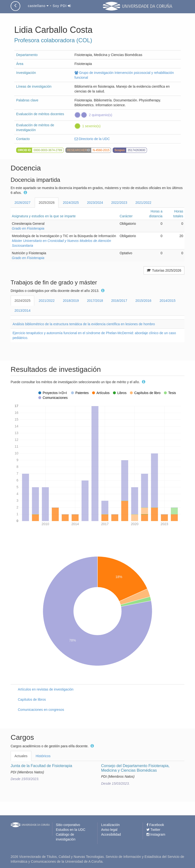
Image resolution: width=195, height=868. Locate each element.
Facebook (155, 825)
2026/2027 (22, 203)
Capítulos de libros (32, 699)
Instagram (156, 834)
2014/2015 (167, 301)
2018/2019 (71, 301)
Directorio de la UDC (92, 139)
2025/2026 (47, 203)
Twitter (153, 830)
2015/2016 (143, 301)
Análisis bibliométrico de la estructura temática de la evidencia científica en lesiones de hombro (84, 324)
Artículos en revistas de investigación (46, 689)
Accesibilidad (111, 834)
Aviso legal (109, 830)
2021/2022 (143, 203)
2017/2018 (95, 301)
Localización (110, 825)
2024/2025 (71, 203)
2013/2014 (22, 311)
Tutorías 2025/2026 (164, 270)
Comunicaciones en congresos (41, 710)
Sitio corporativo (68, 825)
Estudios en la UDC (71, 830)
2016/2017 (119, 301)
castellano (38, 6)
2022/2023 (119, 203)
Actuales (21, 756)
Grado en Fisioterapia (28, 228)
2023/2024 (95, 203)
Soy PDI (62, 6)
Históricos (43, 756)
